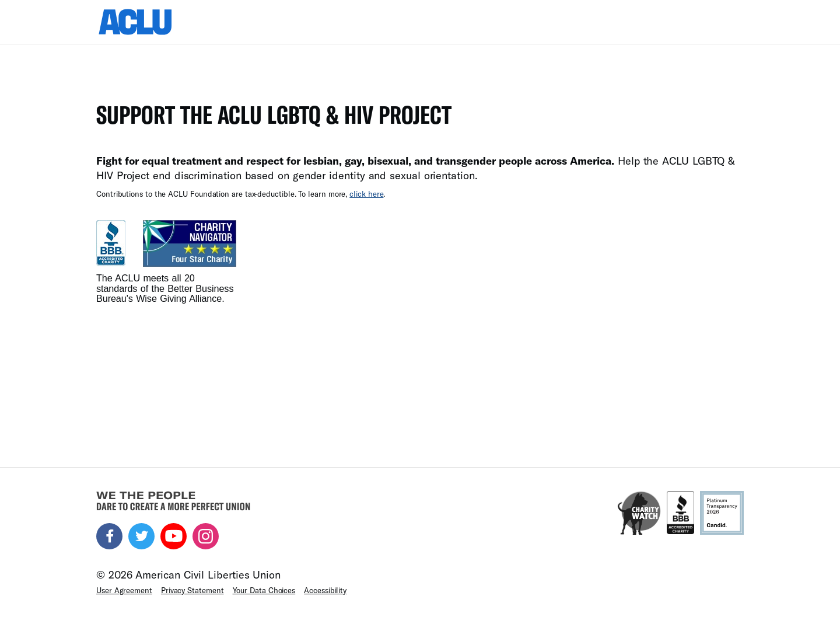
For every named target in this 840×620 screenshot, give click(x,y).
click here (366, 194)
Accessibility (325, 590)
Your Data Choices (264, 590)
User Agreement (124, 590)
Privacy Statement (192, 590)
